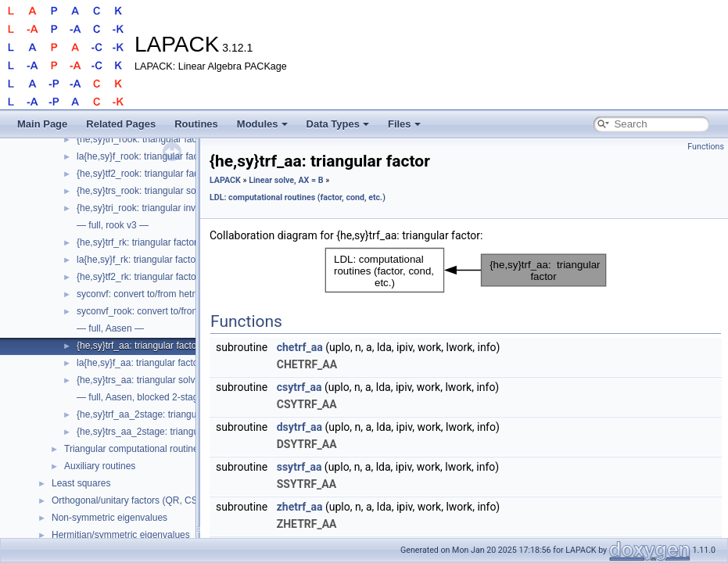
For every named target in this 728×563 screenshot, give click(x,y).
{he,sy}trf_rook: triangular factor (142, 139)
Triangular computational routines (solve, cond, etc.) (172, 449)
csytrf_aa (299, 387)
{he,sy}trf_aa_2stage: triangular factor (155, 414)
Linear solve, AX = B (286, 180)
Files (404, 124)
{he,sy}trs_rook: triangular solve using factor (168, 191)
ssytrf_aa (299, 467)
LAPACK (225, 180)
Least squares (81, 483)
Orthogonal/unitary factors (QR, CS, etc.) (136, 500)
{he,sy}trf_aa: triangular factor (138, 346)
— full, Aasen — (110, 328)
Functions (706, 147)
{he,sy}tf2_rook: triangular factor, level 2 (159, 174)
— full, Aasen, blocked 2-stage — (146, 397)
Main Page (42, 124)
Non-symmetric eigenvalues (109, 518)
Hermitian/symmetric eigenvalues (121, 535)
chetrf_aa (300, 347)
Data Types (338, 124)
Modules (262, 124)
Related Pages (121, 124)
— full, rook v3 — (113, 225)
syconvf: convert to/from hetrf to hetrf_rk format (174, 294)
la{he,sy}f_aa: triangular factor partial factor (166, 363)
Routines (196, 124)
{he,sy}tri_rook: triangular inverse (145, 208)
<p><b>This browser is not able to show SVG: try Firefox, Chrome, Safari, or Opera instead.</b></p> (466, 270)
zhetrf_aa (300, 507)
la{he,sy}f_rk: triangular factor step (148, 260)
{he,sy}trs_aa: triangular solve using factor (164, 380)
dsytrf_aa (299, 427)
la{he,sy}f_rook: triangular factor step (153, 156)
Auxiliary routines (100, 466)
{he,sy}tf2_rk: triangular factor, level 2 (154, 277)
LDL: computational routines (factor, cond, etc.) (298, 197)
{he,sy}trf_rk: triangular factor (137, 242)
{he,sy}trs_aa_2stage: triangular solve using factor (181, 432)
